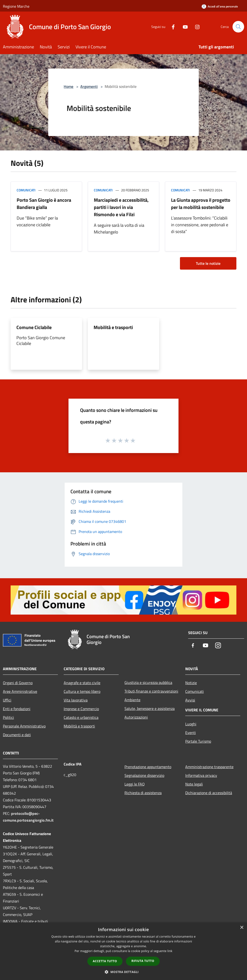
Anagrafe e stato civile (82, 683)
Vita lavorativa (76, 700)
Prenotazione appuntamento (148, 767)
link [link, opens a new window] (170, 951)
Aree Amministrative (20, 691)
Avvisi (190, 700)
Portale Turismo (198, 741)
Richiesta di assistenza (143, 793)
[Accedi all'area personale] (220, 6)
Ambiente (132, 700)
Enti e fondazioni (17, 709)
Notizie (191, 683)
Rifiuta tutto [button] (143, 961)
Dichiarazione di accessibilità (209, 793)
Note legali (194, 784)
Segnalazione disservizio (144, 775)
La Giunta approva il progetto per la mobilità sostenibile (201, 204)
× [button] (242, 928)
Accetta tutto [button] (105, 961)
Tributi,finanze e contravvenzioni (151, 691)
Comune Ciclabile (34, 327)
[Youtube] (183, 27)
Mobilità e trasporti (113, 327)
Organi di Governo (18, 683)
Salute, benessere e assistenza (150, 708)
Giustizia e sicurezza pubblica (148, 682)
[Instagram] (195, 27)
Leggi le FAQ (135, 784)
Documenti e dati (17, 735)
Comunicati (26, 190)
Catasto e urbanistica (81, 717)
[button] (123, 972)
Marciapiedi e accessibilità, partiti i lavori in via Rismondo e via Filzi (121, 207)
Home (69, 86)
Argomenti (89, 86)
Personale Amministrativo (24, 726)
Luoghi (191, 724)
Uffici (7, 700)
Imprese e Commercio (81, 709)
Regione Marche (16, 6)
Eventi (191, 733)
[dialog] (123, 951)
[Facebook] (171, 27)
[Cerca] (238, 27)
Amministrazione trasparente (209, 767)
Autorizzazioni (136, 717)
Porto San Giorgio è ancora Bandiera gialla (44, 204)
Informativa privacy (201, 775)
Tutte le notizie (208, 263)
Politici (8, 717)
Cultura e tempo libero (82, 691)
